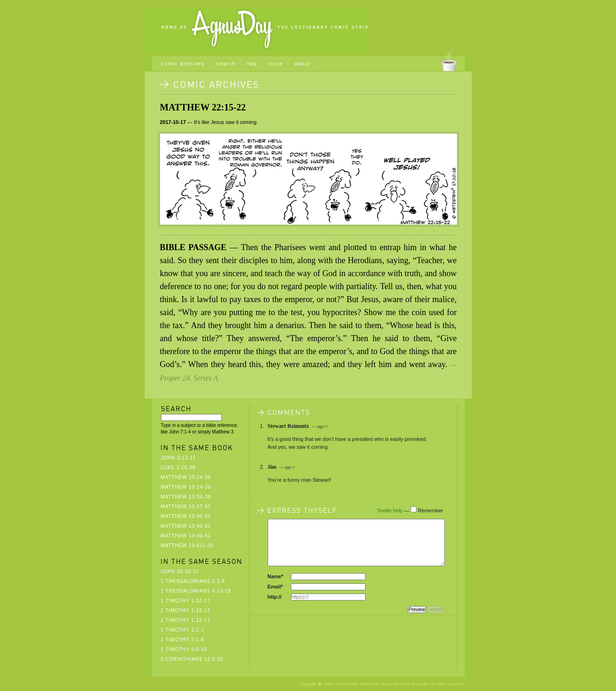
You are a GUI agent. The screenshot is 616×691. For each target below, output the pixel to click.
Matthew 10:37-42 (186, 507)
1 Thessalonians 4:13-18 (196, 591)
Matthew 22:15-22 (203, 107)
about (303, 64)
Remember (430, 510)
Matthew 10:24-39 (186, 477)
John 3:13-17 (179, 458)
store (276, 64)
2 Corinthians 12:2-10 (192, 659)
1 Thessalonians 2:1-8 (193, 581)
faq (252, 64)
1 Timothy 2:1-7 (183, 630)
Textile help (390, 510)
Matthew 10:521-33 (188, 546)
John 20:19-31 (180, 572)
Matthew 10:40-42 (186, 516)
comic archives (183, 64)
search (226, 64)
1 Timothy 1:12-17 (186, 601)
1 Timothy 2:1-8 (183, 640)
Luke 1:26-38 (178, 468)
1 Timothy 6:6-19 (184, 649)
